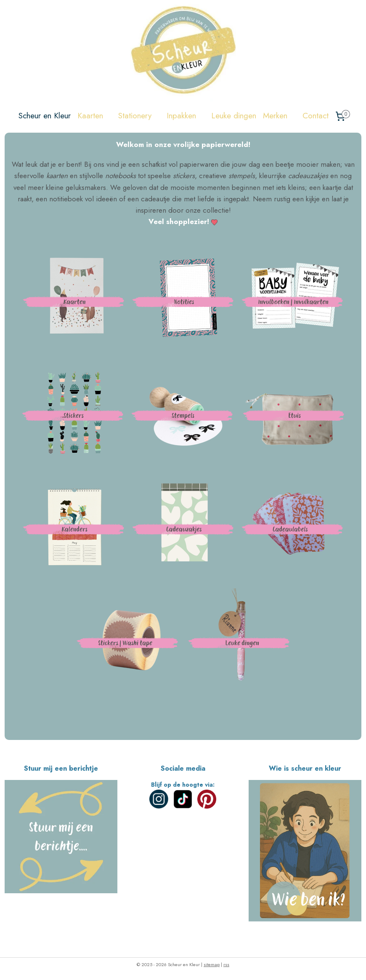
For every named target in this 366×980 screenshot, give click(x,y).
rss (226, 964)
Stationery (139, 116)
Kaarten (94, 116)
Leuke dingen (234, 116)
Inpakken (186, 116)
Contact (316, 116)
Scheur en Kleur (45, 116)
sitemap (212, 964)
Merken (279, 116)
